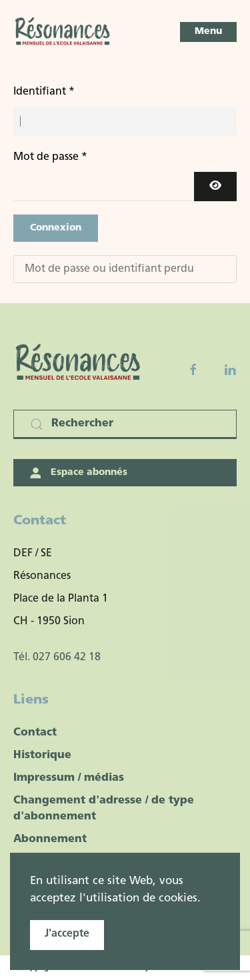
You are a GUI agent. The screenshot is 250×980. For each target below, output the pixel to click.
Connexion (56, 228)
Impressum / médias (69, 778)
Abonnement (50, 839)
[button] (208, 32)
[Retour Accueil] (63, 32)
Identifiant (44, 92)
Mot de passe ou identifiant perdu (109, 269)
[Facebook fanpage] (193, 370)
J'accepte (67, 934)
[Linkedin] (230, 370)
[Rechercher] (125, 424)
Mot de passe (50, 157)
